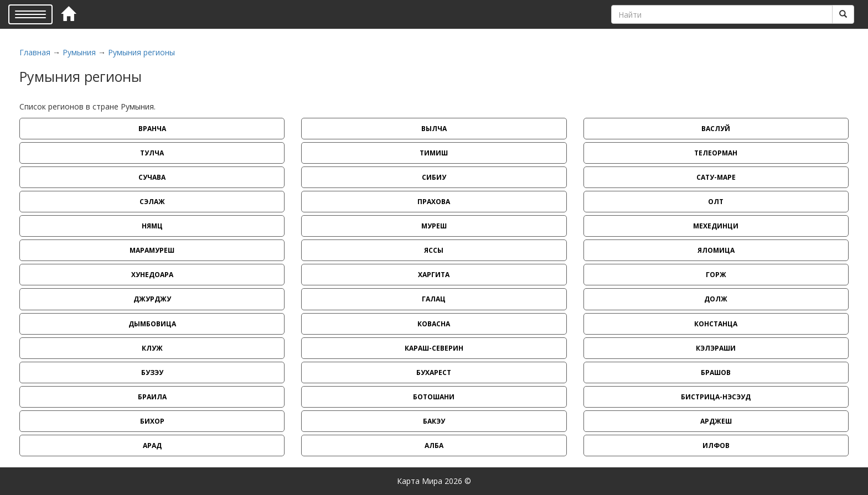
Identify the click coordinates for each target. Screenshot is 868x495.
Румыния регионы (141, 52)
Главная (35, 52)
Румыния (79, 52)
